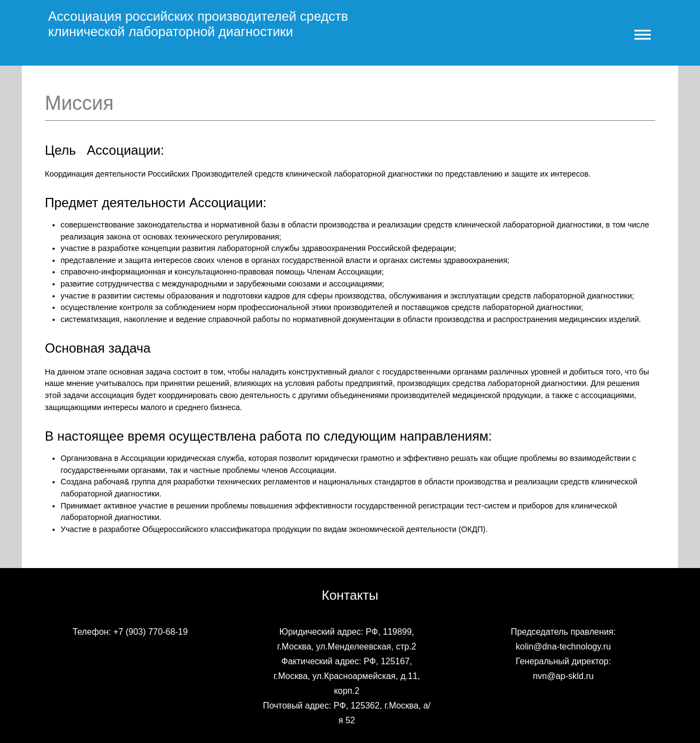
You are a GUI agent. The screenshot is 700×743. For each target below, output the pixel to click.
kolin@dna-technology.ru (563, 647)
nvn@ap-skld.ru (563, 676)
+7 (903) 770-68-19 (150, 632)
